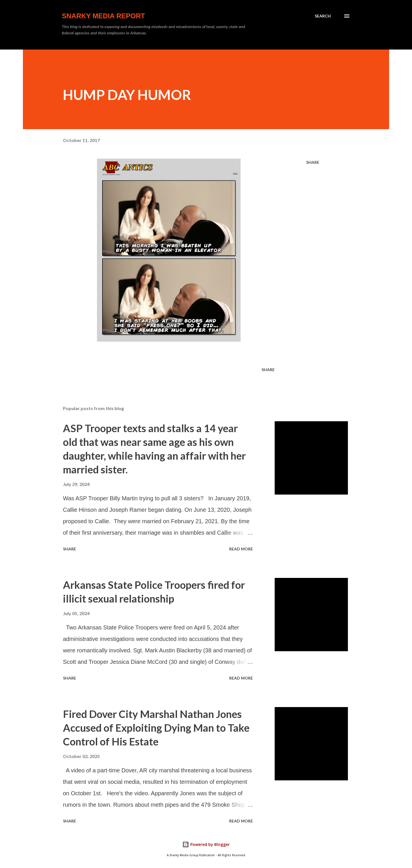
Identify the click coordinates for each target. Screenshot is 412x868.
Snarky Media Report (103, 16)
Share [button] (313, 162)
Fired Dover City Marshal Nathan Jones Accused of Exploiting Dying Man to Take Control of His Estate (156, 728)
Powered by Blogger (206, 844)
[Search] (323, 16)
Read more (241, 549)
